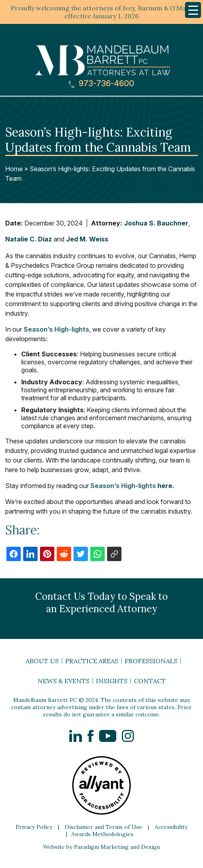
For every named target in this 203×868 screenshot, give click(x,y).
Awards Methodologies (102, 834)
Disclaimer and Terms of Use (103, 827)
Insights (112, 681)
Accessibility (171, 827)
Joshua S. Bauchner (156, 223)
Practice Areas (92, 661)
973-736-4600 (101, 84)
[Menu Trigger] (193, 10)
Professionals (151, 661)
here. (132, 486)
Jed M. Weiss (87, 239)
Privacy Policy (34, 827)
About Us (42, 661)
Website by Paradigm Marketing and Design (101, 847)
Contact (150, 681)
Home (14, 169)
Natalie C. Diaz (29, 239)
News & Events (64, 681)
